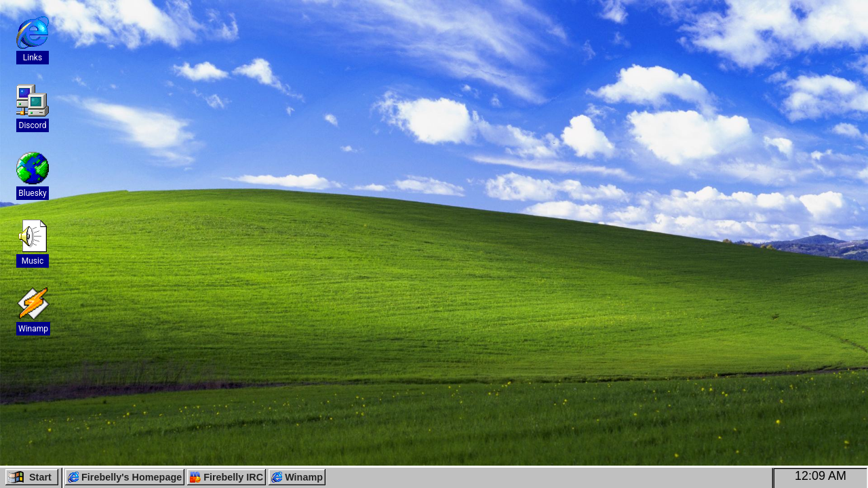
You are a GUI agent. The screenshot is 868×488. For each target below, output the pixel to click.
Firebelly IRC (226, 477)
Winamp (297, 477)
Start (30, 477)
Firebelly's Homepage (125, 477)
